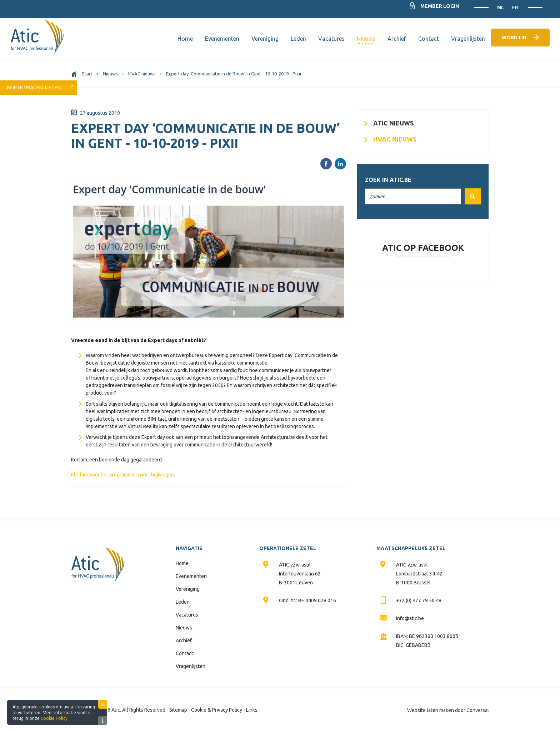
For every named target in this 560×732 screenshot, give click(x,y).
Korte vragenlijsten (34, 88)
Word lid (514, 38)
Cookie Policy (54, 718)
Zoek (471, 196)
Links (252, 710)
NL (501, 7)
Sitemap (178, 710)
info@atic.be (410, 618)
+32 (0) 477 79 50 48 (419, 600)
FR (515, 7)
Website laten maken (431, 710)
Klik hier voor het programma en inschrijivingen (122, 475)
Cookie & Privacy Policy (217, 710)
